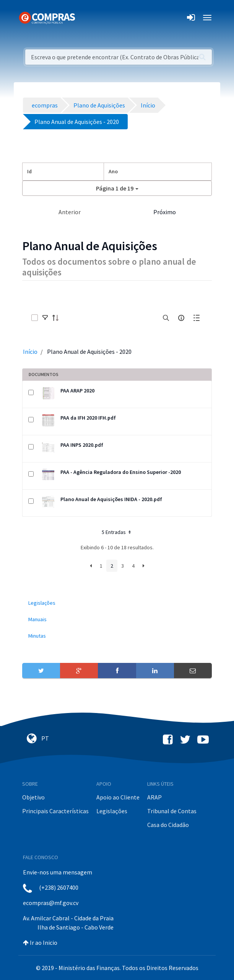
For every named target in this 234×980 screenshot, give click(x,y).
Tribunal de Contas (172, 811)
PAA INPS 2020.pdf (82, 445)
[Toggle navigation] (86, 18)
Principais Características (55, 811)
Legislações (112, 811)
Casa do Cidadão (168, 825)
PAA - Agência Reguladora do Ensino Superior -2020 (121, 472)
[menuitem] (117, 603)
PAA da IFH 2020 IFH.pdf (88, 418)
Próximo (165, 212)
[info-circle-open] (181, 318)
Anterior (70, 212)
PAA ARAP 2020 (77, 391)
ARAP (154, 797)
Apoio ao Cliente (118, 797)
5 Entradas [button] (117, 532)
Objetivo (33, 797)
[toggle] (45, 318)
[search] (166, 318)
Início (30, 352)
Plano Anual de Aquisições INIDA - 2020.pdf (111, 499)
